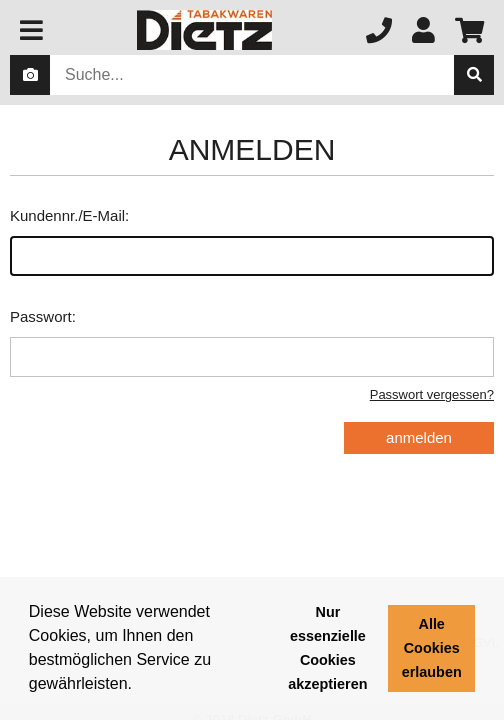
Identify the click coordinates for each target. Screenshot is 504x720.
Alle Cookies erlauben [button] (432, 648)
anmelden (419, 437)
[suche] (474, 75)
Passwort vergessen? (432, 394)
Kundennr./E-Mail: (252, 241)
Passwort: (252, 342)
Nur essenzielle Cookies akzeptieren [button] (327, 648)
